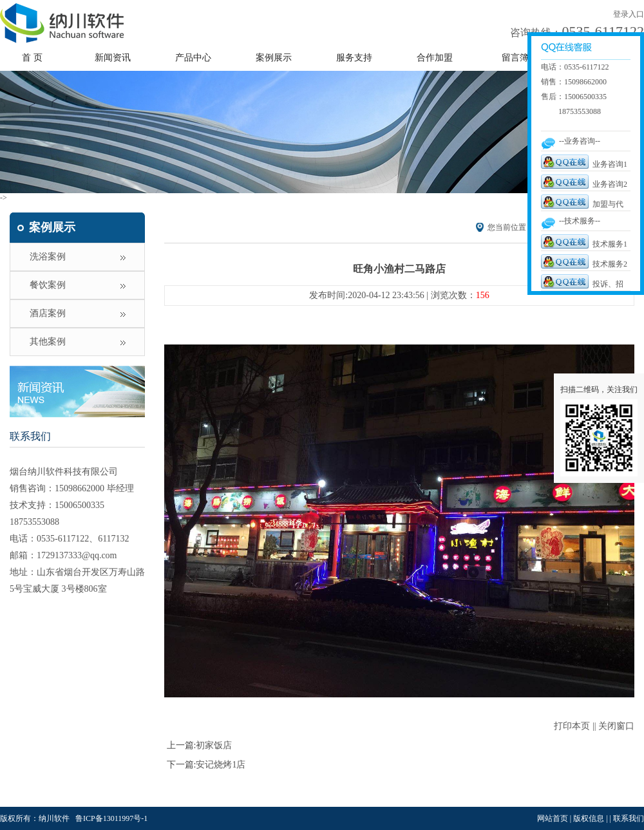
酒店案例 (48, 313)
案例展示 (274, 58)
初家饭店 (214, 745)
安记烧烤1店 (221, 765)
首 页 (32, 58)
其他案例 (48, 342)
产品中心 (193, 58)
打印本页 (572, 726)
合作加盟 (435, 58)
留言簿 (515, 58)
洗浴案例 (48, 257)
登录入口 (629, 14)
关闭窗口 (616, 726)
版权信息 (589, 818)
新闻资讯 (113, 58)
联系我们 (30, 436)
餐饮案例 (48, 285)
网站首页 (553, 818)
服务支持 (354, 58)
